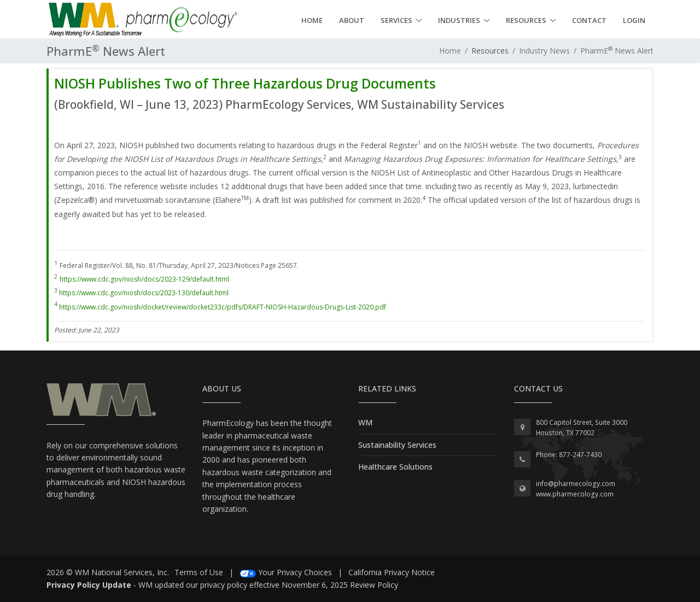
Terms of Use (199, 572)
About (352, 20)
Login (634, 20)
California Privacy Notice (392, 572)
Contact (589, 20)
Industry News (544, 51)
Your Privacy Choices (295, 572)
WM (365, 422)
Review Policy (374, 585)
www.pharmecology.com (575, 494)
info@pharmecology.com (576, 484)
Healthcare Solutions (395, 467)
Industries (459, 20)
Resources (526, 20)
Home (312, 20)
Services (396, 20)
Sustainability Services (397, 445)
